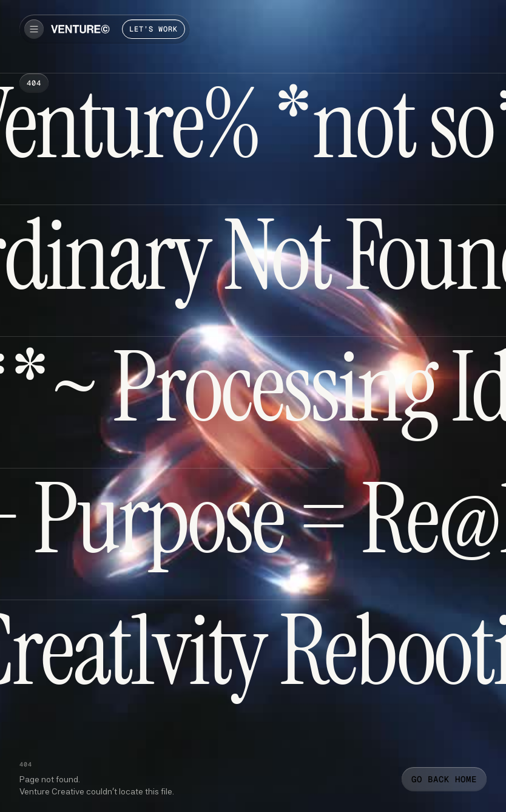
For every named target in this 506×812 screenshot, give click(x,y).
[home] (80, 29)
